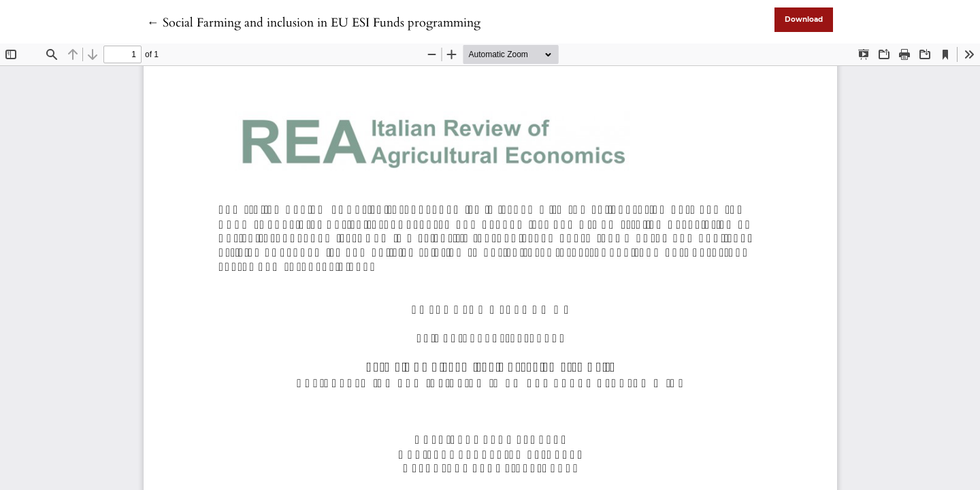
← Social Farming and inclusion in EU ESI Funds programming (314, 23)
